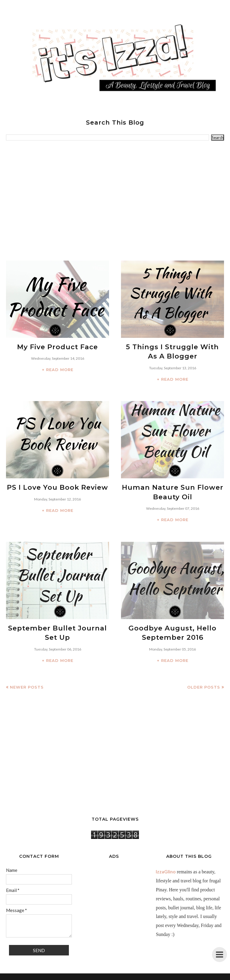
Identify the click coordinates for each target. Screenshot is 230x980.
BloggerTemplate (145, 975)
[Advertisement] (115, 201)
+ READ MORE (58, 369)
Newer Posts (27, 681)
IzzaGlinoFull (98, 975)
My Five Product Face (58, 347)
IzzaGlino (166, 866)
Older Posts (204, 681)
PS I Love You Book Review (57, 485)
